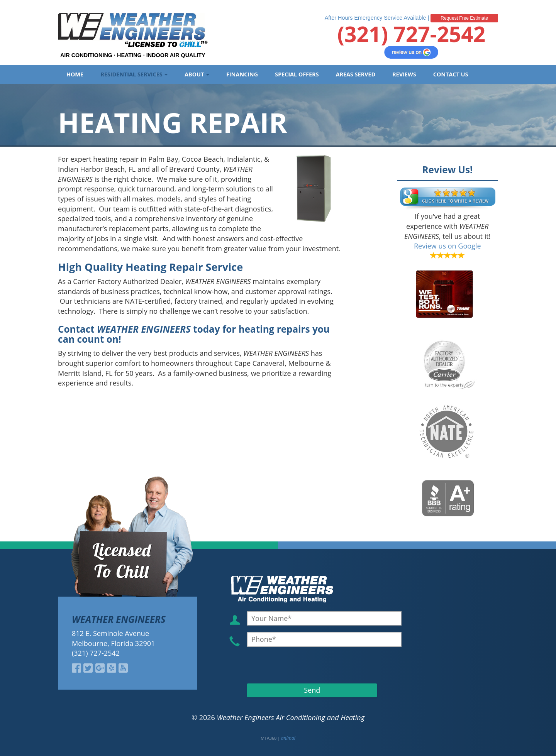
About (197, 74)
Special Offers (297, 74)
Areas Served (356, 74)
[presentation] (291, 665)
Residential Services (134, 74)
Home (75, 74)
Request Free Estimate (464, 18)
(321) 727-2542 (411, 34)
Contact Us (451, 74)
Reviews (404, 74)
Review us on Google (448, 246)
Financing (242, 74)
